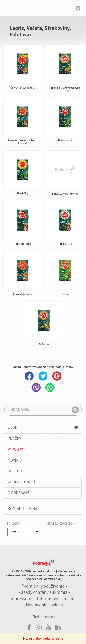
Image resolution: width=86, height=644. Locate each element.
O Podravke (19, 493)
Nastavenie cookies (44, 605)
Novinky (15, 460)
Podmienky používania (43, 586)
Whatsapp (50, 387)
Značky (14, 439)
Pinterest (57, 376)
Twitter (43, 376)
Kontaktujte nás (24, 509)
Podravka (43, 8)
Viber (36, 387)
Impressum (20, 599)
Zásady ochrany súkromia (43, 592)
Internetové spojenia (57, 599)
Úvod (43, 428)
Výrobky (15, 449)
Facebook (29, 376)
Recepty (15, 471)
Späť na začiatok (61, 524)
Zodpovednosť (22, 482)
